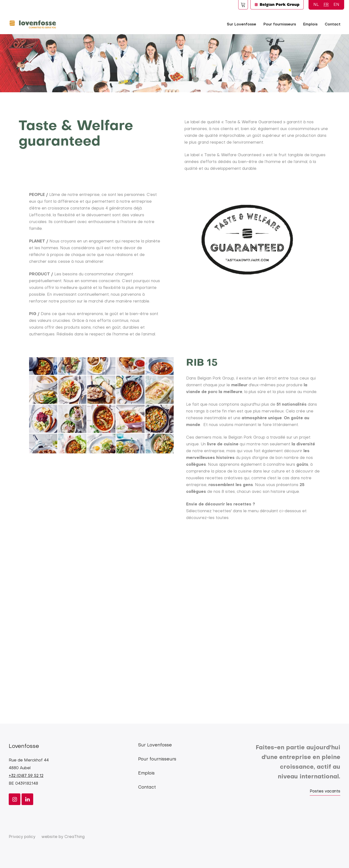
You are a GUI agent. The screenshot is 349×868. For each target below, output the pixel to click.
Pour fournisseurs (280, 24)
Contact (333, 24)
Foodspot (243, 5)
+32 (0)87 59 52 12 (26, 776)
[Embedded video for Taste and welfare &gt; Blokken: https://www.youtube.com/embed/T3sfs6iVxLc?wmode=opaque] (174, 623)
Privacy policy (22, 837)
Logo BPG (277, 5)
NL (316, 5)
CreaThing (75, 837)
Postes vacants (325, 791)
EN (336, 5)
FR (326, 5)
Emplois (310, 24)
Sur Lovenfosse (242, 24)
